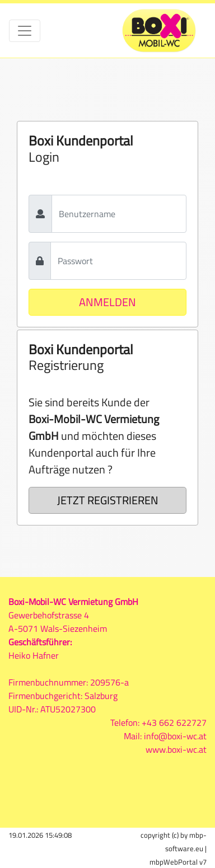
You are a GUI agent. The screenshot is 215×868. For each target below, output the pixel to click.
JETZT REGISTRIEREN (108, 500)
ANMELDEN (107, 302)
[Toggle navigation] (25, 31)
